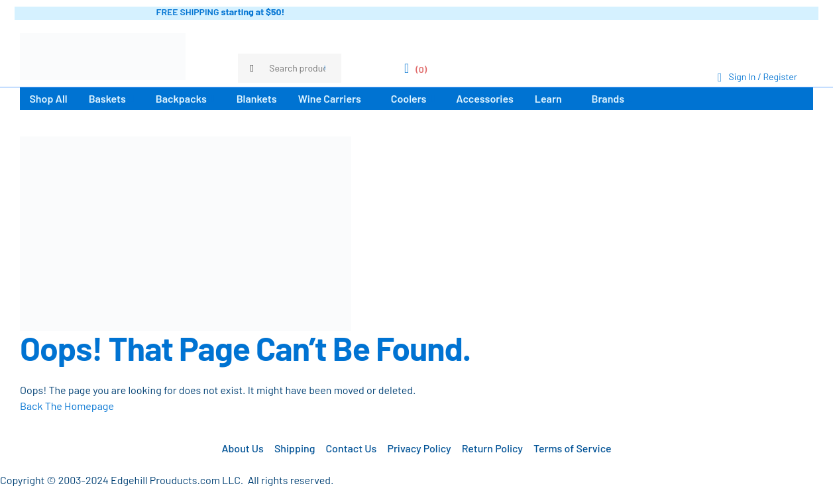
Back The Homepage (67, 406)
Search (325, 68)
